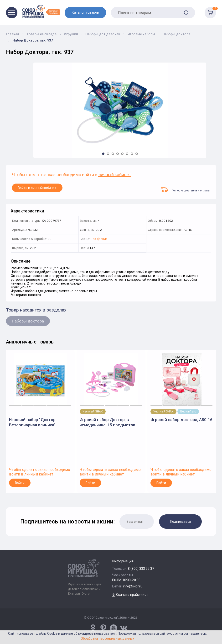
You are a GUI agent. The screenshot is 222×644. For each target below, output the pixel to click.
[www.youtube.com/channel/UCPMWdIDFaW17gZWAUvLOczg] (114, 628)
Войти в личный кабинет (37, 188)
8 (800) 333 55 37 (141, 569)
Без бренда (99, 239)
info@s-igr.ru (133, 586)
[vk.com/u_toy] (124, 628)
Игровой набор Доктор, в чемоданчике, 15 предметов (108, 422)
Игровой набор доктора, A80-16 (181, 420)
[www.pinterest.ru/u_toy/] (93, 628)
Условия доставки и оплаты (185, 190)
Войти (20, 483)
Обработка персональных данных (107, 638)
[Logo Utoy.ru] (41, 11)
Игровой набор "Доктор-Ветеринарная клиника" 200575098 (33, 422)
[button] (103, 154)
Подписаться (180, 522)
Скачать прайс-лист (130, 595)
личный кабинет (115, 175)
